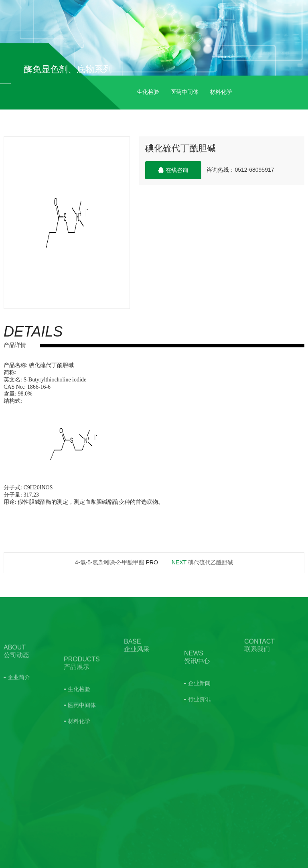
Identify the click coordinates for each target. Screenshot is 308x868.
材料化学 (221, 92)
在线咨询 (173, 170)
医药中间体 (184, 92)
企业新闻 (199, 711)
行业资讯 (199, 727)
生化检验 (148, 92)
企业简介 (19, 698)
